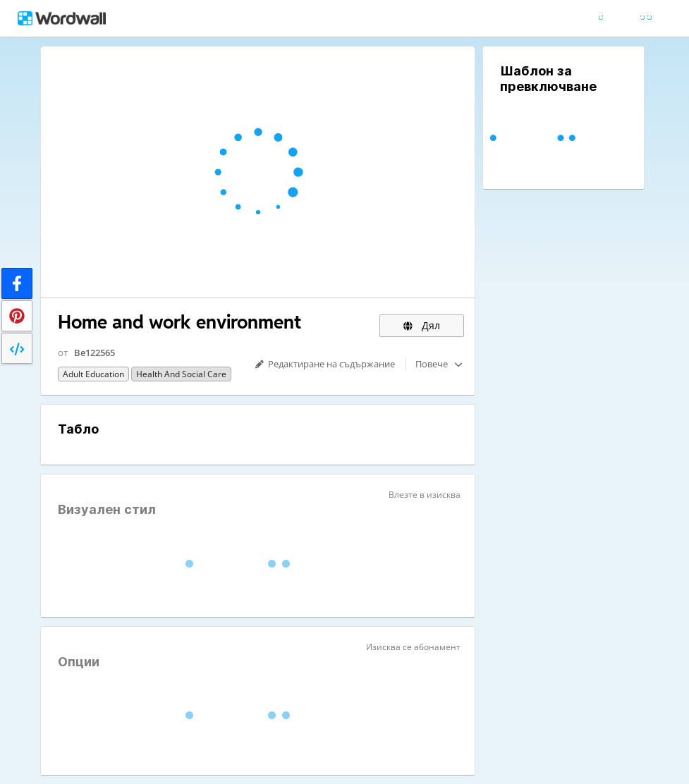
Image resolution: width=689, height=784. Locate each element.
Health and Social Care (181, 374)
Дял (422, 325)
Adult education (93, 374)
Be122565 (94, 353)
